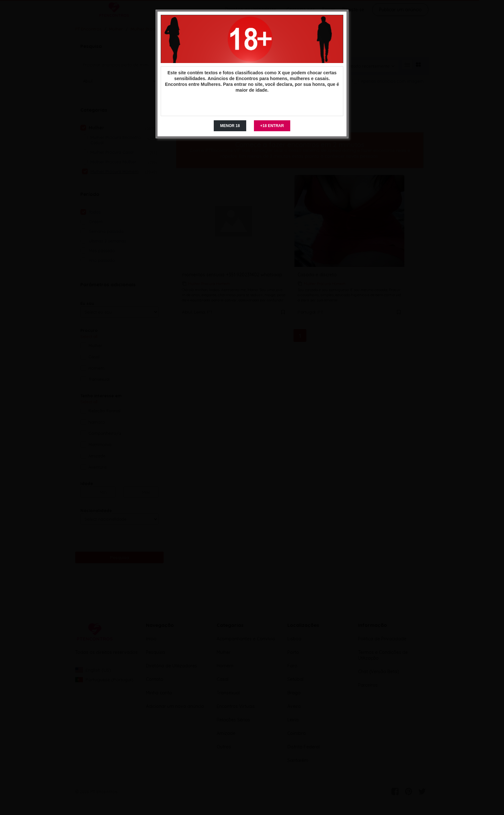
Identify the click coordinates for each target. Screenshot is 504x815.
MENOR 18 (230, 126)
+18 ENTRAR (272, 126)
